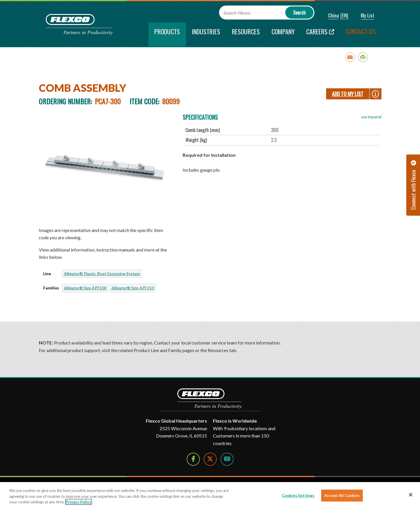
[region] (210, 495)
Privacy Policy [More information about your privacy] (79, 502)
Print (363, 57)
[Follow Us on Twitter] (210, 459)
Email (350, 57)
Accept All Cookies (342, 495)
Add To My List (348, 94)
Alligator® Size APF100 (85, 288)
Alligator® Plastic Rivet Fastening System (102, 274)
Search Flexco (237, 13)
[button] (330, 16)
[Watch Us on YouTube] (227, 459)
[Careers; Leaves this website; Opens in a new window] (320, 34)
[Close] (411, 495)
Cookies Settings (298, 495)
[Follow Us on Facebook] (193, 459)
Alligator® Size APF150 (133, 288)
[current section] (167, 34)
